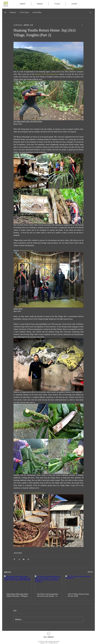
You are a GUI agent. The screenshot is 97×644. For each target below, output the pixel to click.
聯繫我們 (51, 637)
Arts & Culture (24, 12)
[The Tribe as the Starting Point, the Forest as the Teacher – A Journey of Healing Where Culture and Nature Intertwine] (49, 583)
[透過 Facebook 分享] (14, 559)
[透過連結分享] (28, 559)
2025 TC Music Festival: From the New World (78, 595)
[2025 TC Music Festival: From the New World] (79, 583)
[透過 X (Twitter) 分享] (19, 559)
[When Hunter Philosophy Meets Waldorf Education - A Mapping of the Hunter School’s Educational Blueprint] (18, 583)
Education (13, 12)
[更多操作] (82, 25)
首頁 (45, 637)
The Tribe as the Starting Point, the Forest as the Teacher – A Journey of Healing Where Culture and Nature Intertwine (48, 595)
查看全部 (90, 572)
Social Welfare (37, 12)
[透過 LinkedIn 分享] (24, 559)
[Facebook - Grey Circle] (49, 634)
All (5, 12)
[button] (40, 4)
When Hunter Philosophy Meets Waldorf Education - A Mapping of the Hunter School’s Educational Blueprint (17, 595)
